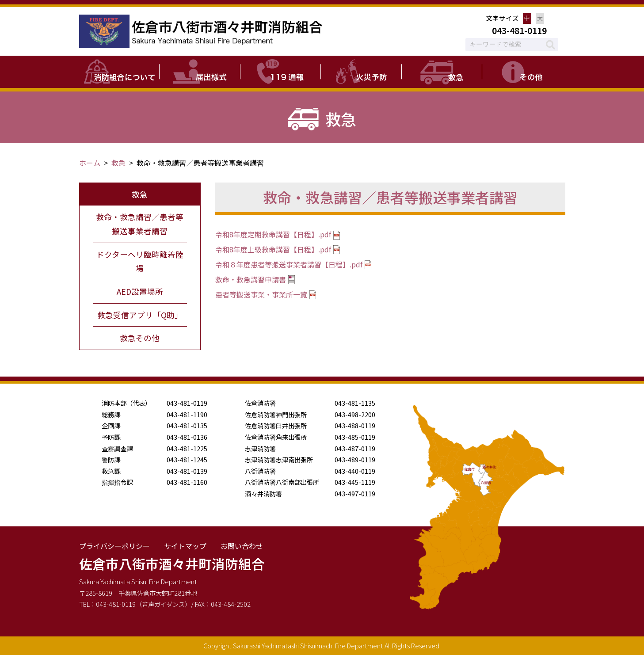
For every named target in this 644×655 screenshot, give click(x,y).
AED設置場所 (140, 291)
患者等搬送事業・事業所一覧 (261, 294)
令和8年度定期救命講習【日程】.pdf (273, 234)
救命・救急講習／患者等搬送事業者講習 (140, 224)
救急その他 (140, 338)
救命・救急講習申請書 (251, 279)
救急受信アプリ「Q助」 (140, 315)
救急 (118, 163)
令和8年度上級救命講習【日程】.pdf (273, 249)
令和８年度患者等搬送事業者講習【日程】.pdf (289, 264)
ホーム (90, 163)
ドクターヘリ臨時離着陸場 (140, 261)
